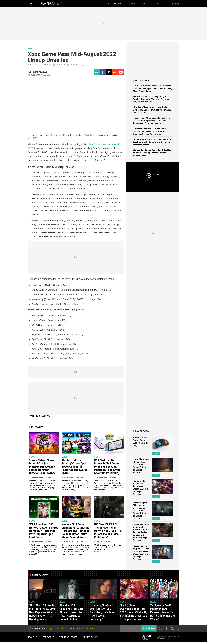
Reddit (115, 74)
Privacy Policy (90, 639)
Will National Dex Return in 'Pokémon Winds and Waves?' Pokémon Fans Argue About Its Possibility (107, 468)
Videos (146, 4)
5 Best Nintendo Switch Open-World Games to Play (141, 447)
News (106, 4)
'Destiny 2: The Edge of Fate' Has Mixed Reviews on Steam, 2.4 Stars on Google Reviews (141, 555)
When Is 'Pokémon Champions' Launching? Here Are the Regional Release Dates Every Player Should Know (153, 90)
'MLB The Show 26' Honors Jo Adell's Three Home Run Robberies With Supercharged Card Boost (44, 532)
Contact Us (48, 639)
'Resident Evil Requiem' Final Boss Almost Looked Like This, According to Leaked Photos (71, 613)
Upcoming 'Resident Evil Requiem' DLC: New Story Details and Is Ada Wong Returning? (103, 613)
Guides (158, 4)
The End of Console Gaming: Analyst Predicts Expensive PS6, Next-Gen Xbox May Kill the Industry (151, 100)
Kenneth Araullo (39, 73)
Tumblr (178, 630)
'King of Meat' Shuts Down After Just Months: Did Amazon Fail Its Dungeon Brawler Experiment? (42, 468)
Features (132, 4)
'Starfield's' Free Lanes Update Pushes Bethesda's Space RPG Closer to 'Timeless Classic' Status (152, 111)
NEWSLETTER (38, 630)
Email (97, 74)
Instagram (172, 630)
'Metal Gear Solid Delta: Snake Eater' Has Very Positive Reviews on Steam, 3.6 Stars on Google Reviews (141, 534)
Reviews (118, 4)
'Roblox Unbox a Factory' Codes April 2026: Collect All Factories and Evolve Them (74, 468)
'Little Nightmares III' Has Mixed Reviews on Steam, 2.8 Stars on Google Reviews (141, 469)
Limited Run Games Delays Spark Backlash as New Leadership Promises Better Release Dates (153, 154)
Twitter (109, 74)
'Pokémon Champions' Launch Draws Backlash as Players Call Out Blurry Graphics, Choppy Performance (150, 132)
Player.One (60, 4)
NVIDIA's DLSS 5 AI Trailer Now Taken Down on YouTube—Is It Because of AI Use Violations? (108, 532)
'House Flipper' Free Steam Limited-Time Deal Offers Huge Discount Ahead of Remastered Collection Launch (152, 122)
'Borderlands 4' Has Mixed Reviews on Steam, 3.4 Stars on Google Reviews (141, 490)
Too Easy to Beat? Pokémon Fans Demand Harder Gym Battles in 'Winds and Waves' (163, 613)
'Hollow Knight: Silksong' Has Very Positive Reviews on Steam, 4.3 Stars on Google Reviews (141, 512)
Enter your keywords (168, 4)
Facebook (103, 74)
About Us (32, 639)
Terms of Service (68, 639)
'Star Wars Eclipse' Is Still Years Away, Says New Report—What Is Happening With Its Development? (42, 613)
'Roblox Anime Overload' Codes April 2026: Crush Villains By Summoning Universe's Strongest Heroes (153, 143)
